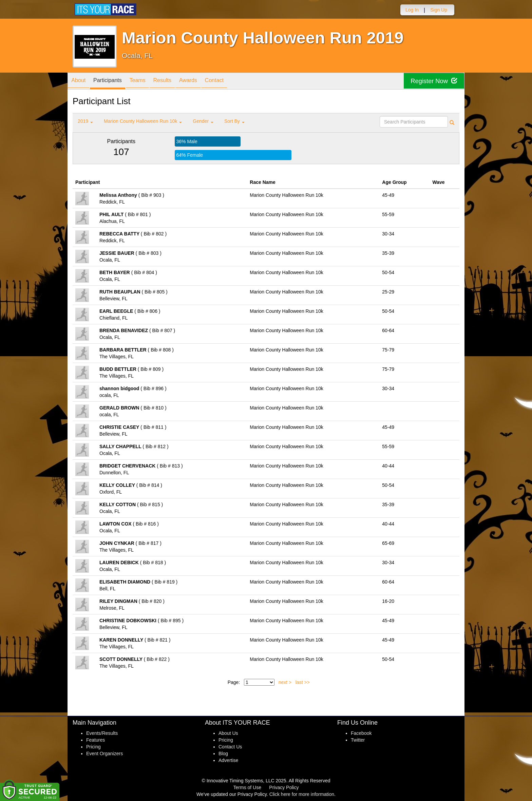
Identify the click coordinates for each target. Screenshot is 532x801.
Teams (148, 82)
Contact (236, 82)
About (80, 82)
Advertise (228, 760)
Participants (114, 82)
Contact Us (230, 747)
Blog (223, 754)
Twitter (358, 740)
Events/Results (102, 733)
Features (96, 740)
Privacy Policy (284, 787)
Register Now (432, 81)
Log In (412, 10)
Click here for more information (302, 794)
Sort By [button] (234, 121)
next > (285, 682)
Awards (206, 82)
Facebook (361, 733)
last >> (303, 682)
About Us (228, 733)
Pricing (93, 747)
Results (176, 82)
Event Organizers (104, 754)
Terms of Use (247, 787)
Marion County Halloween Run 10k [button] (143, 121)
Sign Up (439, 10)
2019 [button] (85, 121)
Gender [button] (203, 121)
